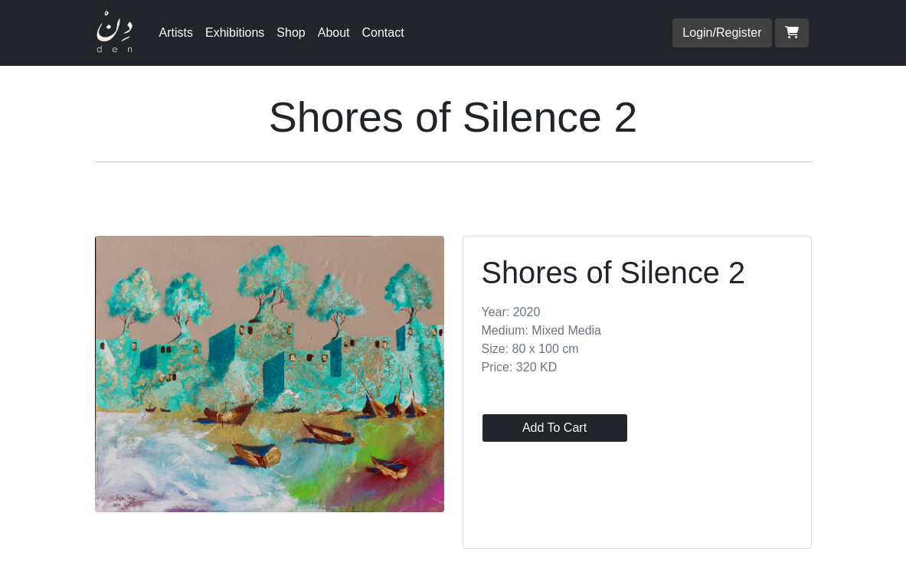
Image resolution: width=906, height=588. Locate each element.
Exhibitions (235, 33)
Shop (291, 33)
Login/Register (722, 33)
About (334, 33)
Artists (176, 33)
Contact (383, 33)
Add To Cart (554, 428)
